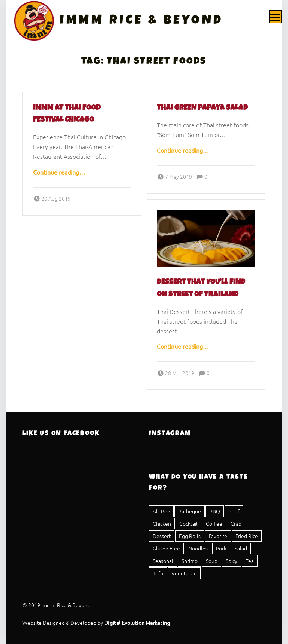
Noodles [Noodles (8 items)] (198, 548)
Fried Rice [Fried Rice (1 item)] (247, 536)
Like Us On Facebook (61, 434)
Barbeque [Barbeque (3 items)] (190, 511)
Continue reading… (59, 172)
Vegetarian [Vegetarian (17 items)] (184, 573)
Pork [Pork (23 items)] (221, 548)
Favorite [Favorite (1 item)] (218, 536)
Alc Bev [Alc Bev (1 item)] (161, 511)
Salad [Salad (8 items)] (241, 548)
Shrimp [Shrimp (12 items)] (190, 561)
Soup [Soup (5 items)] (212, 561)
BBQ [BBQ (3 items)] (215, 511)
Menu (276, 17)
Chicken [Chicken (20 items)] (162, 523)
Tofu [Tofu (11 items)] (158, 573)
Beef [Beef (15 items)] (234, 511)
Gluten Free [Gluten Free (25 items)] (166, 548)
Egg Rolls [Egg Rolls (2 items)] (190, 536)
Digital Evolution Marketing (137, 623)
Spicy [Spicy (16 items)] (232, 561)
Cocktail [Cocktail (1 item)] (188, 523)
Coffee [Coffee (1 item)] (214, 523)
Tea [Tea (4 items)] (250, 561)
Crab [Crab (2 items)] (236, 523)
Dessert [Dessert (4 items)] (162, 536)
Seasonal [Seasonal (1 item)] (163, 561)
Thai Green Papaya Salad (202, 108)
